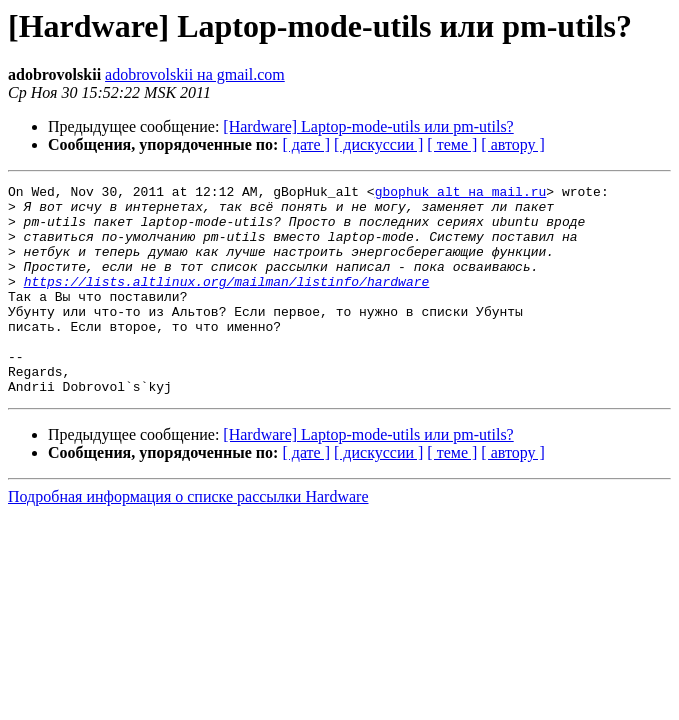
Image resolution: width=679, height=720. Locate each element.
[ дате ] (306, 144)
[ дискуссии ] (378, 144)
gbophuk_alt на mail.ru (461, 194)
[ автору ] (512, 144)
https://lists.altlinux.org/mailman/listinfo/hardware (227, 302)
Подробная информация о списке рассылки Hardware (188, 538)
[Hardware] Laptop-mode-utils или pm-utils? (368, 126)
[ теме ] (452, 144)
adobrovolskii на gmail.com (195, 74)
